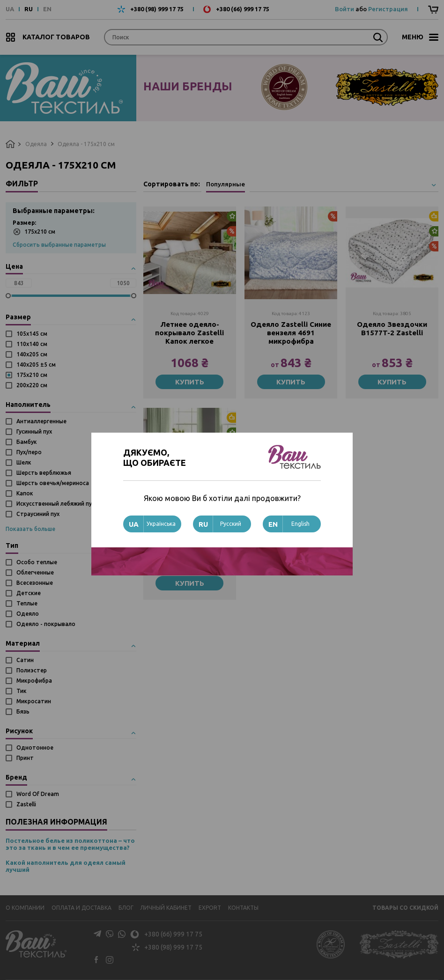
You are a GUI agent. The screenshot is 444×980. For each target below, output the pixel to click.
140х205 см (32, 354)
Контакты (243, 908)
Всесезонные (35, 583)
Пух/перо (29, 452)
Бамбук (27, 442)
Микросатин (34, 701)
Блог (126, 908)
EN (47, 9)
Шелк (24, 462)
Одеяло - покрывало (46, 624)
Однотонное (35, 748)
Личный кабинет (166, 908)
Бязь (23, 711)
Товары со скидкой (405, 908)
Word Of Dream (38, 794)
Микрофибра (34, 681)
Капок (25, 493)
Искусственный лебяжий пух (55, 504)
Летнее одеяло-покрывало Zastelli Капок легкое (189, 333)
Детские (29, 593)
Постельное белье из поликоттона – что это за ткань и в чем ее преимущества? (70, 844)
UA (10, 9)
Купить (190, 382)
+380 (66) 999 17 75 (243, 9)
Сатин (25, 660)
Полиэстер (32, 670)
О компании (25, 908)
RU (29, 9)
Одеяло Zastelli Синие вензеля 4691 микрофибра (291, 333)
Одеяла (36, 144)
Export (210, 908)
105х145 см (32, 334)
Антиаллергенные (41, 421)
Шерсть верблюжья (44, 473)
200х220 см (32, 385)
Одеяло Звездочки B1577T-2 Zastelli (392, 328)
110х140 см (32, 344)
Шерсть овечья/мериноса (53, 483)
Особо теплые (37, 562)
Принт (25, 758)
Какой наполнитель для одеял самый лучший (66, 866)
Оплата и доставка (81, 908)
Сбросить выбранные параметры (59, 245)
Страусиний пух (38, 514)
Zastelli (26, 804)
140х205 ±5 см (36, 365)
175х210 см (34, 232)
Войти (344, 9)
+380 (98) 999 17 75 (157, 9)
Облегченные (35, 572)
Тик (22, 691)
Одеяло (28, 614)
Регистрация (388, 9)
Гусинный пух (34, 431)
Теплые (27, 603)
